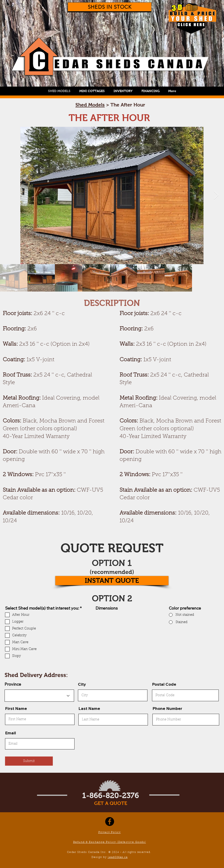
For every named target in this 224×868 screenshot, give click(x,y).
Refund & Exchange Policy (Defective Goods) (110, 842)
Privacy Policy (110, 832)
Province (13, 684)
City (82, 684)
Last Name (89, 709)
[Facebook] (110, 822)
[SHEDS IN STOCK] (110, 7)
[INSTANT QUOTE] (112, 581)
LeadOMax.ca (118, 857)
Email (11, 733)
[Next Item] (216, 195)
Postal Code (164, 684)
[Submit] (29, 761)
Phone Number (167, 709)
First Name (16, 709)
